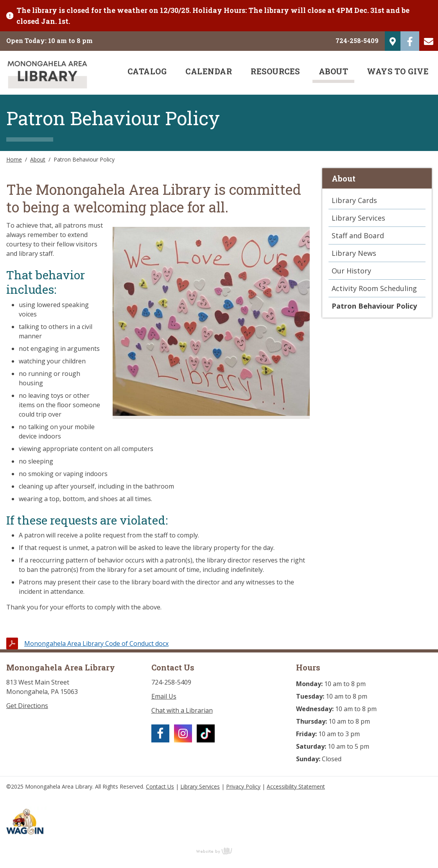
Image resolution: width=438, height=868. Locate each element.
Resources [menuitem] (275, 71)
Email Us (164, 696)
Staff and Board (358, 235)
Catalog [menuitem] (147, 71)
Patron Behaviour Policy (374, 306)
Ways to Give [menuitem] (398, 71)
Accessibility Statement (296, 786)
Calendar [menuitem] (209, 71)
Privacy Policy (243, 786)
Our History (351, 271)
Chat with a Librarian (182, 710)
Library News (354, 253)
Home (14, 159)
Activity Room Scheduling (374, 288)
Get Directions (27, 706)
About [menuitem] (334, 71)
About (38, 159)
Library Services (358, 218)
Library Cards (354, 200)
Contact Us (160, 786)
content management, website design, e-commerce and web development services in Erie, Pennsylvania (219, 851)
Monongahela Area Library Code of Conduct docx (96, 643)
